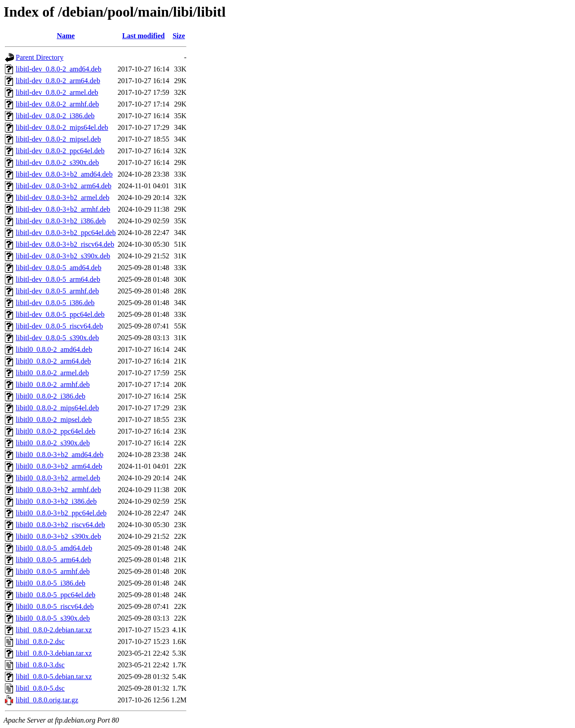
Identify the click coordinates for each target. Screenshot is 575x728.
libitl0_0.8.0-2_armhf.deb (53, 384)
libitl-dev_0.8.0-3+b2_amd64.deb (64, 174)
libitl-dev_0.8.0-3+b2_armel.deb (63, 198)
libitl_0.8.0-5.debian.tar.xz (54, 677)
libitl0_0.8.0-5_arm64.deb (53, 560)
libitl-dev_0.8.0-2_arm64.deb (58, 81)
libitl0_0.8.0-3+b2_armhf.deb (58, 490)
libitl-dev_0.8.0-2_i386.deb (55, 116)
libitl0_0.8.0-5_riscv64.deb (55, 606)
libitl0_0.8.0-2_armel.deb (52, 373)
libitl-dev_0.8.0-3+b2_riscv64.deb (65, 244)
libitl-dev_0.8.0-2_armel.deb (57, 92)
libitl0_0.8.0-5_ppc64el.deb (55, 595)
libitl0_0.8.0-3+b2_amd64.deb (60, 455)
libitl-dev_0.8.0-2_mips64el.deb (62, 127)
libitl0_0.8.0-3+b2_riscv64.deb (60, 525)
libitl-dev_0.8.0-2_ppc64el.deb (60, 151)
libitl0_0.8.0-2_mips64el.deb (57, 408)
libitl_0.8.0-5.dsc (40, 688)
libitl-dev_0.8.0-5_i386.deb (55, 303)
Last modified (144, 36)
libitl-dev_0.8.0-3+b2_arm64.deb (64, 186)
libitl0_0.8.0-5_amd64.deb (54, 548)
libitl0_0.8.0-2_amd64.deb (54, 349)
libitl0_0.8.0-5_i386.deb (51, 583)
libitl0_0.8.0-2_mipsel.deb (54, 419)
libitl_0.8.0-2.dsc (40, 641)
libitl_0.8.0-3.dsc (40, 665)
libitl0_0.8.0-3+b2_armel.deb (58, 478)
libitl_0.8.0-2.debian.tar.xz (54, 630)
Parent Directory (40, 57)
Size (179, 36)
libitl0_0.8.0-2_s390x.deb (53, 443)
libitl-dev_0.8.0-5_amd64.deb (59, 268)
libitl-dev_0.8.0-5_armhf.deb (57, 291)
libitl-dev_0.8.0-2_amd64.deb (59, 69)
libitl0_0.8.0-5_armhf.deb (53, 571)
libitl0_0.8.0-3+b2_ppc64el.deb (61, 513)
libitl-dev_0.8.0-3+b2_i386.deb (61, 221)
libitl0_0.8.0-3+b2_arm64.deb (59, 466)
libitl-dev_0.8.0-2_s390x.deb (57, 162)
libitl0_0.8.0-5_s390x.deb (53, 618)
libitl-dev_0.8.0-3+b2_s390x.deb (63, 256)
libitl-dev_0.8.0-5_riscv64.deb (59, 326)
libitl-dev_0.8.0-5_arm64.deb (58, 279)
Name (66, 36)
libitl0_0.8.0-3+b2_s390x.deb (58, 536)
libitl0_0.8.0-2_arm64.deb (53, 361)
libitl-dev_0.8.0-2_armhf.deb (57, 104)
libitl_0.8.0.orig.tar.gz (47, 700)
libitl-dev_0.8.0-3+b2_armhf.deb (63, 209)
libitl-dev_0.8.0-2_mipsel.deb (58, 139)
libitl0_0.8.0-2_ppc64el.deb (55, 431)
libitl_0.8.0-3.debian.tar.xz (54, 653)
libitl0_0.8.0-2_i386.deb (51, 396)
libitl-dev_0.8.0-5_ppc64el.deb (60, 314)
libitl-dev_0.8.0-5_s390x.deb (57, 338)
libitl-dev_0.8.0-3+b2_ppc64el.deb (66, 233)
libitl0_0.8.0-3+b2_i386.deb (56, 501)
